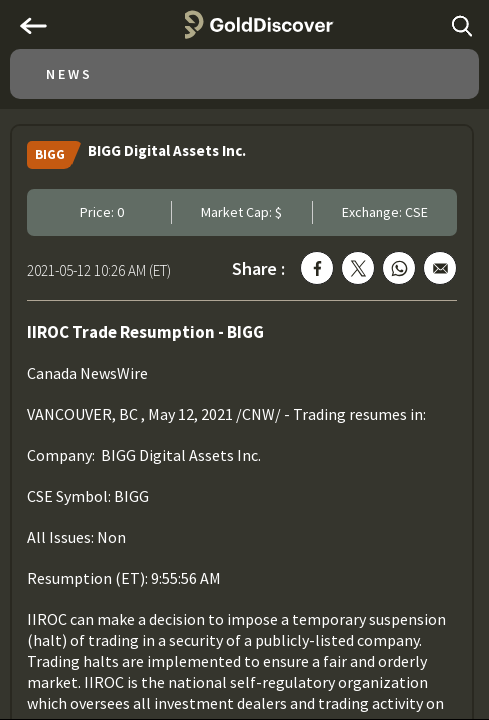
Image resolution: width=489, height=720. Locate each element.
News (69, 74)
